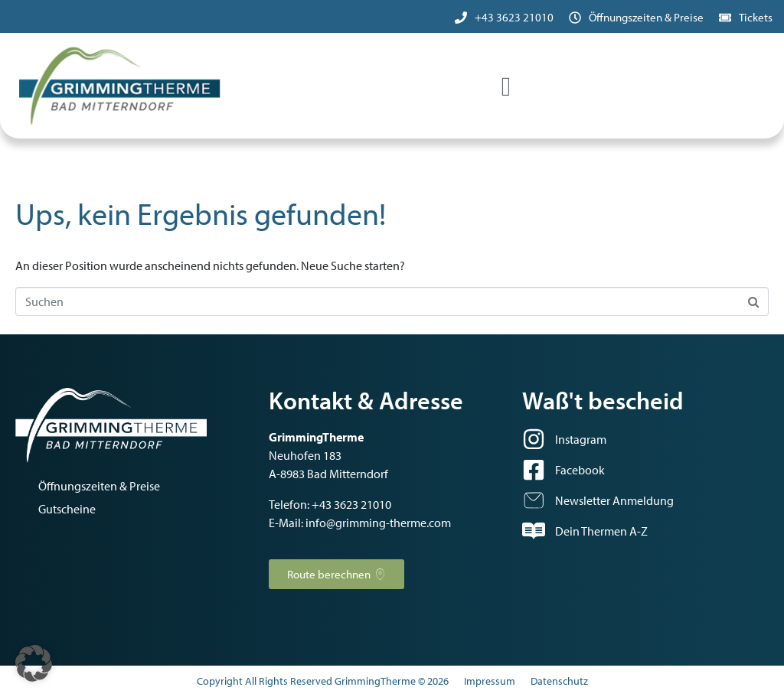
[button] (34, 663)
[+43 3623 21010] (461, 18)
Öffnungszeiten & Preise (646, 17)
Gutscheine (67, 509)
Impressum (490, 681)
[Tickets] (725, 18)
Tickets (756, 17)
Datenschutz (559, 681)
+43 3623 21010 (514, 17)
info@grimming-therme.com (378, 523)
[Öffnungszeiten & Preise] (575, 18)
